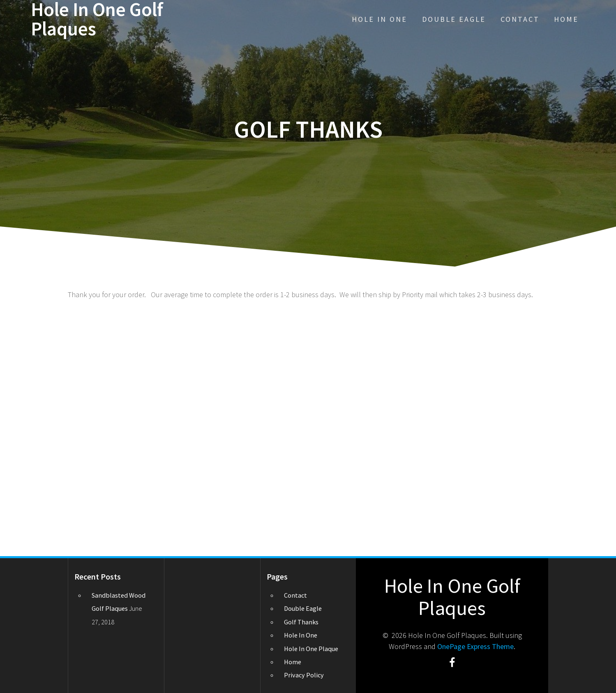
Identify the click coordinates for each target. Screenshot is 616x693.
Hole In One (380, 19)
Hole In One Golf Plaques (97, 19)
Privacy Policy (304, 675)
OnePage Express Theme (475, 646)
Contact (520, 19)
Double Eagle (454, 19)
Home (566, 19)
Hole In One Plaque (311, 649)
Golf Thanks (301, 622)
